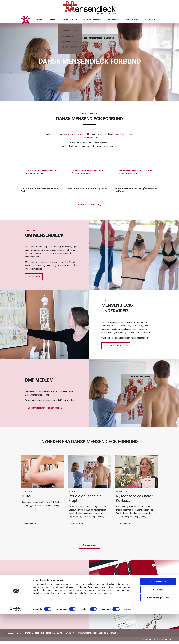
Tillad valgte (158, 620)
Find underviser (107, 21)
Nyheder (45, 21)
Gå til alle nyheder (89, 548)
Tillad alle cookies (158, 611)
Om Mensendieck (62, 21)
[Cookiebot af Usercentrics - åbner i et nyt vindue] (16, 639)
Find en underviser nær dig (89, 207)
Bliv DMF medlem (126, 21)
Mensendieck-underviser (123, 137)
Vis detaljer (129, 639)
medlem (87, 140)
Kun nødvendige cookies (158, 628)
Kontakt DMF (144, 21)
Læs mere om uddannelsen (116, 348)
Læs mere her (34, 279)
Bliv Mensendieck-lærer (85, 21)
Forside (33, 21)
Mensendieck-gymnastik (78, 137)
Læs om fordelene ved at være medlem (45, 411)
